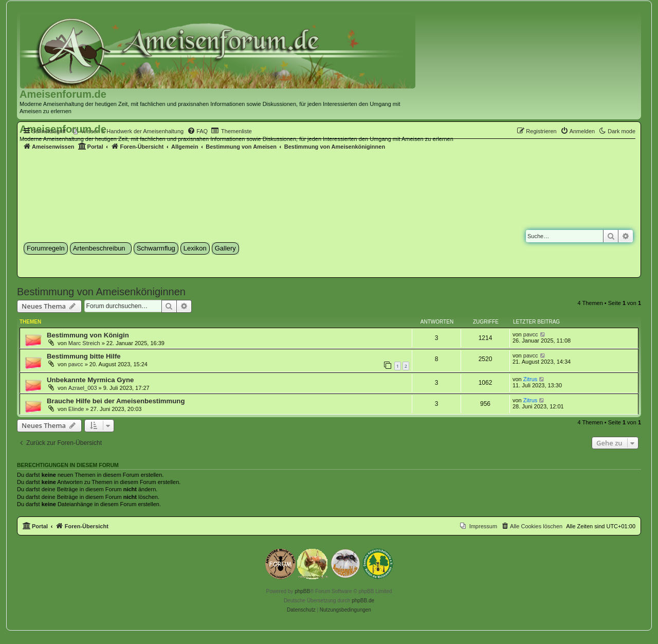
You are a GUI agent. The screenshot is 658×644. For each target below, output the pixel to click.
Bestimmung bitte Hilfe (84, 356)
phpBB (302, 591)
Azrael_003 (83, 388)
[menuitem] (128, 131)
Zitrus (531, 379)
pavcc (531, 334)
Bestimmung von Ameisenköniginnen (101, 292)
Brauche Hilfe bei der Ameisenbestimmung (116, 401)
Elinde (76, 409)
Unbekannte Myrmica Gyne (90, 380)
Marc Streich (84, 343)
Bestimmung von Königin (88, 335)
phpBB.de (363, 601)
